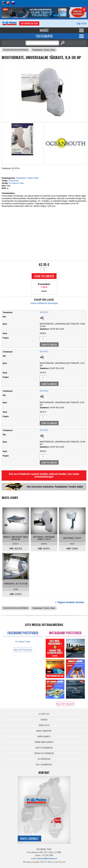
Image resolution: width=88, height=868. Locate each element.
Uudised (44, 720)
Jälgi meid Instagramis (65, 704)
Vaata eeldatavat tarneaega (44, 303)
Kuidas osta (44, 725)
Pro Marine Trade (16, 183)
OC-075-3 (44, 391)
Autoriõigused (44, 759)
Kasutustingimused (44, 748)
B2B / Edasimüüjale (44, 764)
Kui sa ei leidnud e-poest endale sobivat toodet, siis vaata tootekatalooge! (44, 475)
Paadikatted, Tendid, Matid (44, 50)
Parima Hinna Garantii (44, 742)
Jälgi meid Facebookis (23, 650)
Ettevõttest (44, 714)
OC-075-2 (44, 352)
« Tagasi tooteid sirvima (70, 602)
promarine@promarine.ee (47, 858)
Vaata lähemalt (29, 838)
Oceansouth (13, 181)
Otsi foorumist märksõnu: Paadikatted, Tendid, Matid (55, 487)
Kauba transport (44, 731)
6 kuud (44, 291)
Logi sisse (82, 23)
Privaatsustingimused (44, 753)
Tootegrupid (44, 36)
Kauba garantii (44, 736)
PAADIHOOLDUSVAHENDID (16, 50)
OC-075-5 (44, 430)
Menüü (44, 30)
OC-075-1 (44, 312)
